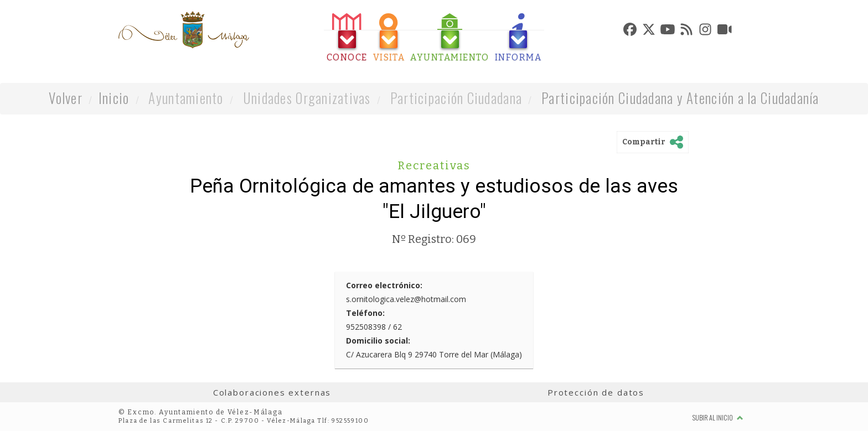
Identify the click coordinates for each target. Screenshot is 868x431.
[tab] (347, 38)
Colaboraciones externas (272, 392)
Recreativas (434, 165)
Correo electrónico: (384, 285)
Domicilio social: (378, 341)
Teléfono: (365, 313)
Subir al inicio (718, 417)
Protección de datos (596, 392)
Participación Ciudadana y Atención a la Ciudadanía (680, 98)
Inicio (114, 98)
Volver (66, 98)
